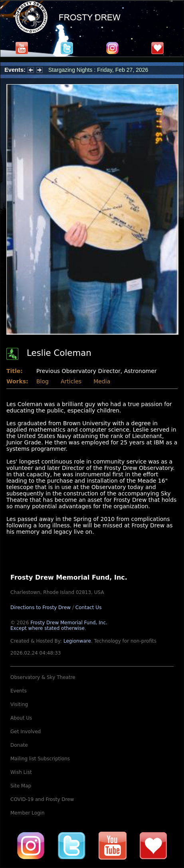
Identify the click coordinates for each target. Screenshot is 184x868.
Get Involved (26, 732)
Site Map (21, 786)
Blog (43, 381)
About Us (21, 718)
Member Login (28, 813)
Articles (71, 381)
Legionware (77, 641)
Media (102, 381)
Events (19, 691)
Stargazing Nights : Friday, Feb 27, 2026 (98, 70)
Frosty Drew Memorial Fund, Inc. (59, 625)
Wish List (21, 772)
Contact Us (89, 608)
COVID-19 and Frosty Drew (42, 799)
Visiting (19, 704)
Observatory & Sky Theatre (43, 677)
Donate (19, 745)
